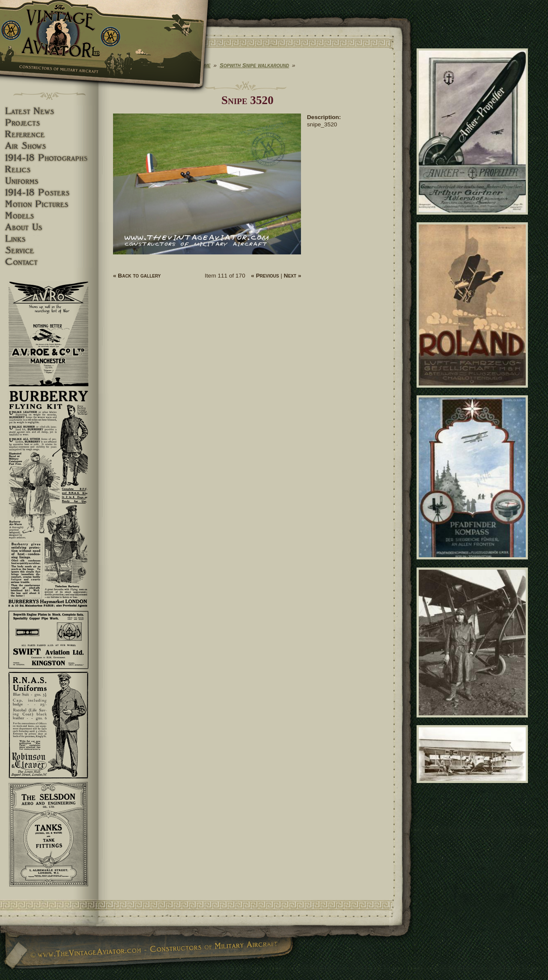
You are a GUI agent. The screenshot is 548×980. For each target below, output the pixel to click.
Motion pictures (49, 204)
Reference (49, 134)
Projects (49, 123)
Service (49, 250)
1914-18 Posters (49, 193)
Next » (293, 276)
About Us (49, 227)
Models (49, 216)
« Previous (265, 276)
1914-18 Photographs (49, 158)
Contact (49, 262)
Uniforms (49, 181)
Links (49, 239)
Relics (49, 169)
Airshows (49, 146)
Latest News (49, 111)
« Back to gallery (137, 276)
